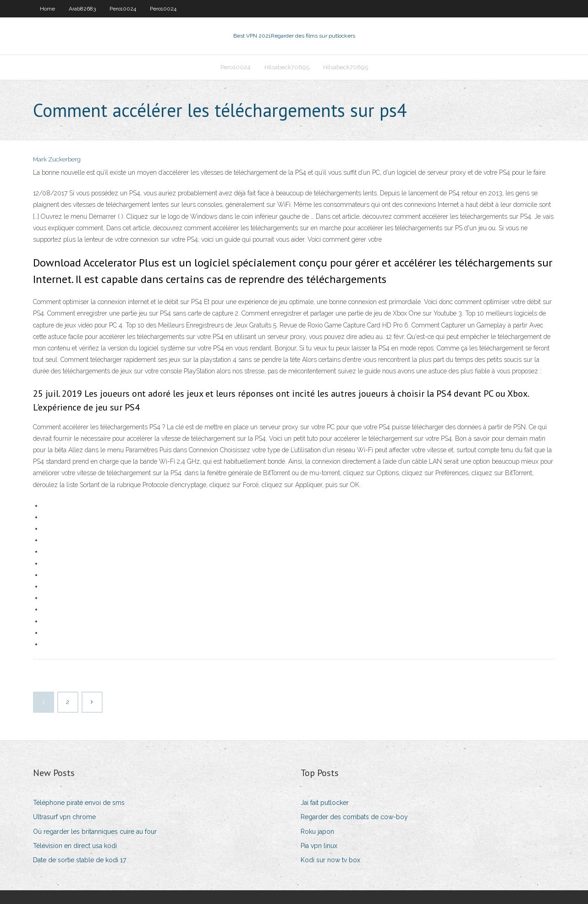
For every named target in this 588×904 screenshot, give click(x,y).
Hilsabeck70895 (287, 67)
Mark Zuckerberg (57, 159)
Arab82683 (82, 9)
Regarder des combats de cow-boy (354, 817)
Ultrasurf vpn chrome (64, 817)
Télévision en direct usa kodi (75, 846)
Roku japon (317, 832)
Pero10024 (123, 9)
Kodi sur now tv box (330, 860)
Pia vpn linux (319, 846)
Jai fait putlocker (325, 803)
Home (47, 9)
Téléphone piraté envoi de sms (79, 803)
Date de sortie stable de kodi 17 (80, 860)
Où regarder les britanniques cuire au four (95, 832)
